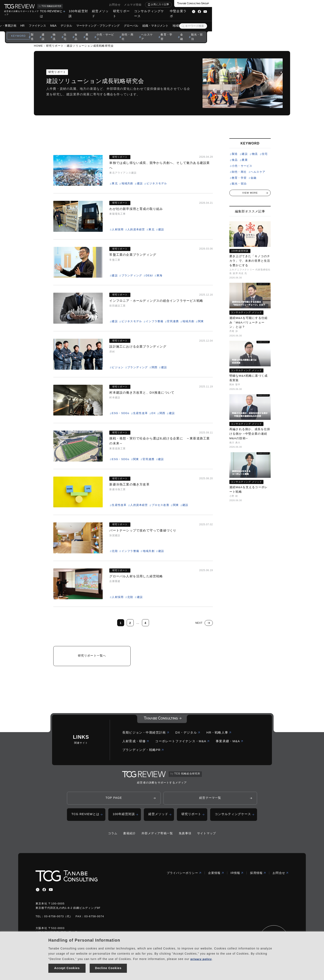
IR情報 (237, 876)
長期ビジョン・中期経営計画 (146, 735)
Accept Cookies (67, 967)
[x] (38, 893)
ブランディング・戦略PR (143, 752)
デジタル (122, 21)
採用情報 (258, 876)
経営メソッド (203, 11)
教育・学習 (225, 31)
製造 (87, 31)
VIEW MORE (250, 193)
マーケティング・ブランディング (154, 21)
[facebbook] (44, 893)
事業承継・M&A (229, 743)
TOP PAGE (114, 800)
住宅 (121, 31)
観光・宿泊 (256, 31)
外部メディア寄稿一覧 (157, 837)
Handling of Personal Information (84, 939)
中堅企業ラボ (290, 11)
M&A (109, 21)
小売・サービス (162, 31)
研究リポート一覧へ (92, 657)
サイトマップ (207, 837)
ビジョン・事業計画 (59, 21)
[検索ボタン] (295, 21)
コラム (113, 837)
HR (79, 21)
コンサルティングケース (258, 11)
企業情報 (216, 876)
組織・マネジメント (211, 21)
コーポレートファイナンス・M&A (182, 743)
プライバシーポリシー (184, 876)
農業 (143, 31)
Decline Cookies (108, 967)
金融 (241, 31)
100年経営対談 (178, 11)
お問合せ (227, 5)
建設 (98, 31)
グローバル (187, 21)
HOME (38, 46)
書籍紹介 (129, 837)
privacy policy (202, 957)
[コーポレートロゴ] (162, 721)
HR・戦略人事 (219, 735)
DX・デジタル (188, 735)
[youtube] (51, 893)
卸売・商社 (185, 31)
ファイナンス (93, 21)
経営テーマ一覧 (210, 800)
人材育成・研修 (136, 743)
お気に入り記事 (272, 4)
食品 (132, 31)
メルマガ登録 (245, 5)
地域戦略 (234, 21)
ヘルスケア (205, 31)
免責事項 (185, 837)
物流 (110, 31)
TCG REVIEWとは (148, 11)
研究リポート (226, 11)
